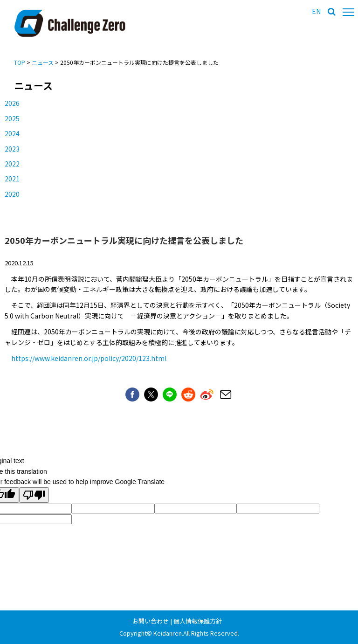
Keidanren (168, 633)
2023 (12, 149)
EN (316, 11)
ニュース (43, 62)
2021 (12, 179)
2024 (12, 133)
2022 (12, 164)
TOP (20, 62)
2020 (12, 194)
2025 (12, 118)
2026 (12, 103)
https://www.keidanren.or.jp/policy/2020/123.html (89, 358)
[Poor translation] (34, 495)
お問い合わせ (151, 621)
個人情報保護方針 (198, 621)
